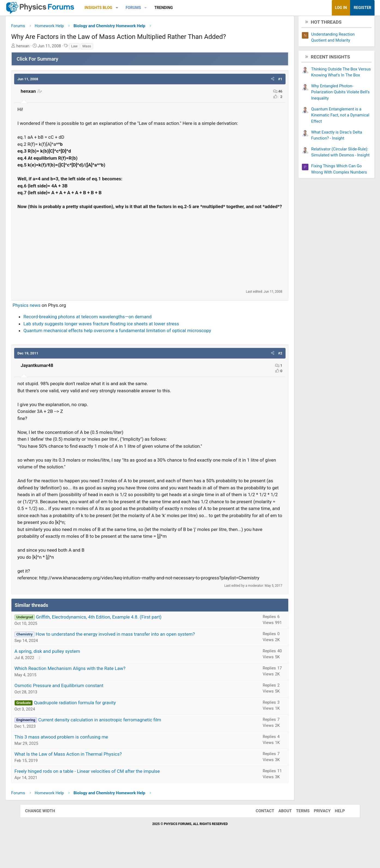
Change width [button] (45, 834)
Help (334, 834)
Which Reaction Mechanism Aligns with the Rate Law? (90, 691)
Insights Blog (118, 8)
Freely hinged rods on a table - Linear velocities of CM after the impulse (107, 794)
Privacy (317, 834)
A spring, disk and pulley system (67, 674)
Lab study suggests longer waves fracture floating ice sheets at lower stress (121, 333)
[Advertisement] (150, 258)
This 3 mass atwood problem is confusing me (81, 760)
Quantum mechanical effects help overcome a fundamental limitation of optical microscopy (137, 339)
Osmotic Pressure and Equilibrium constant (79, 708)
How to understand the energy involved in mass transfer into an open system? (135, 657)
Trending (183, 8)
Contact (259, 834)
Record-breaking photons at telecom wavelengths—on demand (107, 326)
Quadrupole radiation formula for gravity (95, 725)
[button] (137, 8)
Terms (297, 834)
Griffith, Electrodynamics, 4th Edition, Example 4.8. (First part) (119, 640)
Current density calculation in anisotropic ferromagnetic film (120, 743)
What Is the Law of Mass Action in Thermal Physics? (88, 777)
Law (94, 48)
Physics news (46, 314)
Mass (107, 48)
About (280, 834)
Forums (153, 8)
